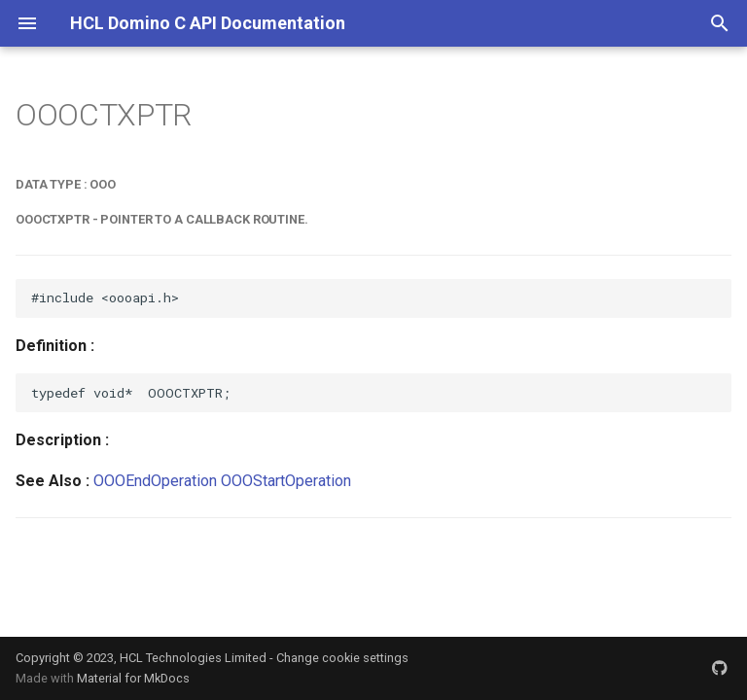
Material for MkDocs (133, 678)
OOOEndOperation (155, 481)
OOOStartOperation (286, 481)
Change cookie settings (342, 658)
